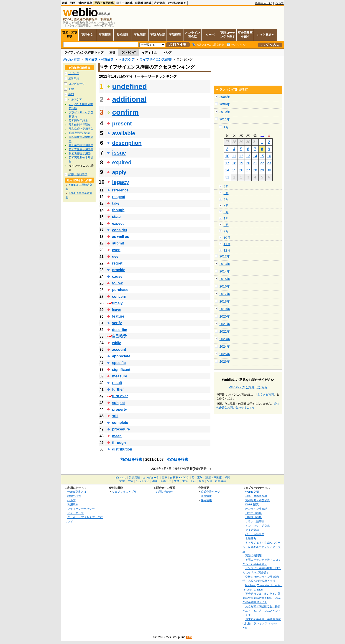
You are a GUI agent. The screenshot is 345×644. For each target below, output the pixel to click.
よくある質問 (266, 395)
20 (248, 163)
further (118, 389)
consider (120, 230)
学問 (71, 94)
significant (121, 370)
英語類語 (105, 35)
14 (255, 156)
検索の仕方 (74, 496)
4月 (226, 199)
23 (269, 163)
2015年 (225, 279)
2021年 (225, 324)
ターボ (210, 35)
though (118, 210)
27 (248, 170)
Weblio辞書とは (77, 492)
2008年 (225, 97)
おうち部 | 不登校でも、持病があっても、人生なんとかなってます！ (262, 611)
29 (262, 170)
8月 (226, 225)
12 (241, 156)
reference (120, 190)
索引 (112, 52)
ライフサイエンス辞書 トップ (84, 52)
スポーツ (166, 481)
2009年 (225, 104)
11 (234, 156)
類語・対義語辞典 (81, 3)
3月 (226, 193)
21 (255, 163)
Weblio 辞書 (72, 59)
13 (248, 156)
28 (255, 170)
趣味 (155, 481)
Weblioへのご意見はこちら (248, 387)
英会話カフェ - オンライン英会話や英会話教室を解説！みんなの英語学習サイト (262, 598)
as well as (121, 237)
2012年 (225, 256)
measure (120, 376)
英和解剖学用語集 (80, 125)
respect (119, 197)
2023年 (225, 339)
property (119, 409)
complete (120, 423)
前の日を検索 (131, 459)
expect (118, 223)
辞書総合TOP (263, 3)
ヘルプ (280, 3)
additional (129, 99)
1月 (226, 127)
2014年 (225, 271)
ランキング (129, 52)
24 (227, 170)
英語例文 (87, 35)
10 (227, 156)
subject (118, 403)
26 (241, 170)
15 (262, 156)
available (124, 133)
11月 (227, 244)
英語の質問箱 (253, 555)
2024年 (225, 346)
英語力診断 (157, 35)
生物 (177, 481)
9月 (226, 231)
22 (262, 163)
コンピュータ (77, 84)
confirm (125, 112)
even (116, 250)
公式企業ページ (210, 492)
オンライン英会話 (193, 35)
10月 (227, 238)
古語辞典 (159, 3)
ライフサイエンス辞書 (156, 59)
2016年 (225, 286)
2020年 (225, 316)
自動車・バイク (179, 478)
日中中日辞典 (124, 3)
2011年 (225, 119)
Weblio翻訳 (252, 504)
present (122, 123)
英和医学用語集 (78, 121)
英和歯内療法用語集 (81, 145)
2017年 (225, 294)
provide (119, 270)
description (127, 143)
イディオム (149, 52)
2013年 (225, 264)
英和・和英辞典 (104, 3)
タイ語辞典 (252, 530)
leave (117, 310)
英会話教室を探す (245, 35)
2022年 (225, 331)
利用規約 (73, 504)
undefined (129, 87)
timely (117, 303)
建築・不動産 (214, 478)
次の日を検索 (177, 459)
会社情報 (206, 496)
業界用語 (74, 79)
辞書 (65, 3)
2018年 (225, 301)
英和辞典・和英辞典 (99, 59)
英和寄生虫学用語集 (81, 149)
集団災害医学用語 (80, 153)
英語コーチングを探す (228, 35)
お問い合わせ (164, 492)
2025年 (225, 354)
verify (117, 323)
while (117, 343)
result (117, 383)
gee (115, 256)
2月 (226, 187)
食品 (185, 481)
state (116, 217)
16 (269, 156)
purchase (120, 290)
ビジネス (74, 73)
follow (117, 283)
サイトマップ (76, 513)
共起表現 (122, 35)
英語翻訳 (175, 35)
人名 (193, 481)
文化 (122, 481)
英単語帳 (140, 35)
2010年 (225, 112)
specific (119, 363)
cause (117, 276)
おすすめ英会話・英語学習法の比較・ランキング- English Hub (262, 623)
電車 (164, 478)
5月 (226, 206)
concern (119, 297)
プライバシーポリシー (81, 509)
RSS (189, 637)
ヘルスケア (127, 59)
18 (234, 163)
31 (227, 177)
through (119, 443)
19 (241, 163)
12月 (227, 250)
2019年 (225, 309)
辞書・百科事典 (78, 174)
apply (119, 172)
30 (269, 170)
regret (117, 263)
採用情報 (206, 500)
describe (120, 330)
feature (118, 316)
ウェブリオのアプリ (124, 492)
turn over (120, 396)
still (115, 416)
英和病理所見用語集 (81, 129)
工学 (71, 89)
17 (227, 163)
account (119, 350)
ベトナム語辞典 (255, 534)
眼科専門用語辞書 (80, 133)
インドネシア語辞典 (258, 526)
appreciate (121, 356)
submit (118, 243)
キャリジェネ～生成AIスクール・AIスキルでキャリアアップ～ (262, 547)
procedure (121, 429)
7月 (226, 219)
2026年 (225, 361)
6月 (226, 212)
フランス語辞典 (255, 521)
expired (122, 162)
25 (234, 170)
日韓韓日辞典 (143, 3)
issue (119, 153)
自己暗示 (119, 336)
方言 (201, 481)
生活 (130, 481)
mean (117, 436)
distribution (122, 449)
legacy (121, 182)
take (116, 203)
